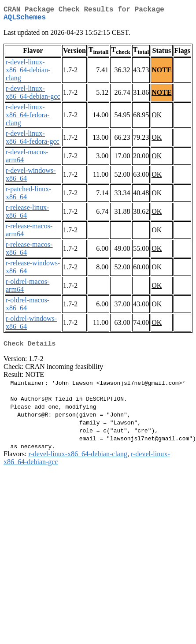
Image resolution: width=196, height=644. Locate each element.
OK (157, 118)
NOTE (161, 73)
